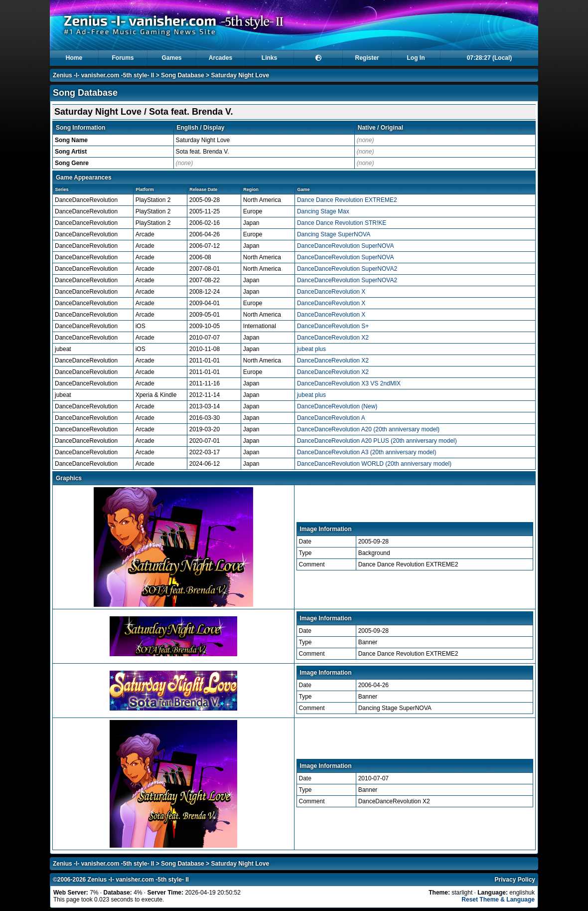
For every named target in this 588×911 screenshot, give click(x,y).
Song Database (183, 75)
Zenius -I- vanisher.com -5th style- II (103, 75)
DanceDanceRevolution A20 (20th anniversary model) (368, 429)
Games (171, 58)
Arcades (220, 58)
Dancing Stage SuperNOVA (334, 234)
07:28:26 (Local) (490, 58)
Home (74, 58)
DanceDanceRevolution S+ (333, 326)
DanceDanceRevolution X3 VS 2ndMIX (349, 383)
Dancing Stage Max (323, 211)
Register (367, 58)
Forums (123, 58)
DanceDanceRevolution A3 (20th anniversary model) (367, 452)
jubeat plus (311, 349)
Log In (416, 58)
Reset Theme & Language (498, 900)
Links (269, 58)
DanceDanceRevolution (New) (337, 406)
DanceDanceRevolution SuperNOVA (346, 246)
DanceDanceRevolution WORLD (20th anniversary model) (374, 464)
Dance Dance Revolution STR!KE (342, 223)
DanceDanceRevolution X (331, 292)
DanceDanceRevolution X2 (333, 338)
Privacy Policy (515, 880)
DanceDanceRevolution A (331, 418)
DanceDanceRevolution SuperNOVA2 (347, 269)
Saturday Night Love (240, 75)
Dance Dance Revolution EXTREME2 (347, 200)
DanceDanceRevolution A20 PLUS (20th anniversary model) (377, 441)
